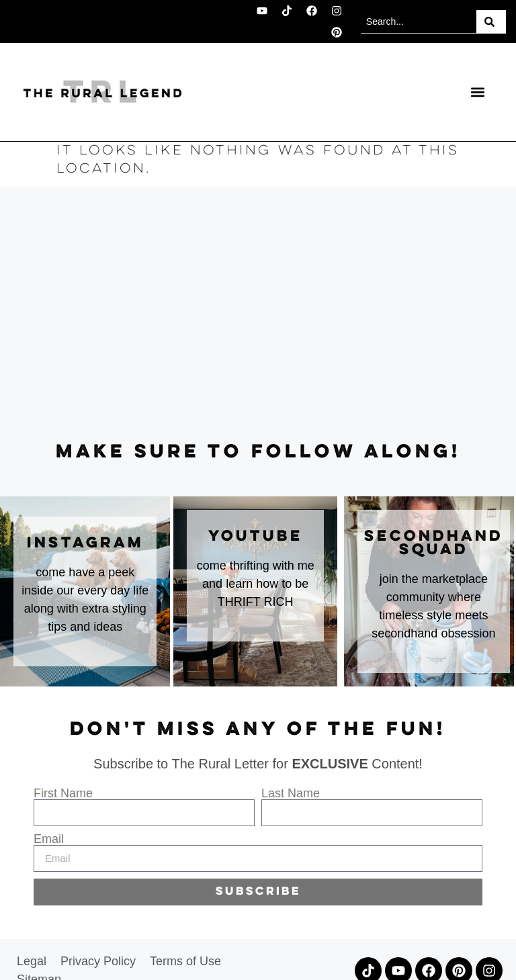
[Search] (491, 22)
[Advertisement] (258, 315)
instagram (85, 543)
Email (49, 839)
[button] (477, 92)
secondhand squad (434, 543)
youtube (256, 537)
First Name (63, 793)
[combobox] (419, 22)
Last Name (291, 793)
